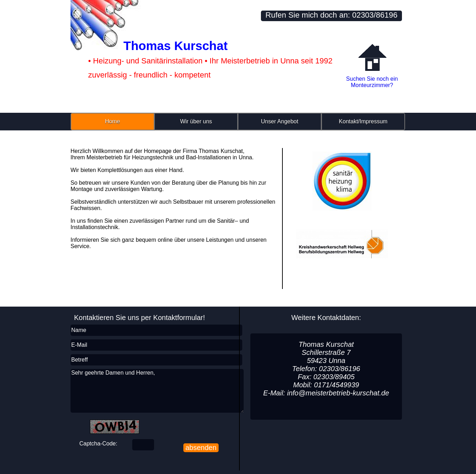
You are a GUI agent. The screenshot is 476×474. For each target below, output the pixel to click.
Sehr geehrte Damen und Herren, (157, 391)
